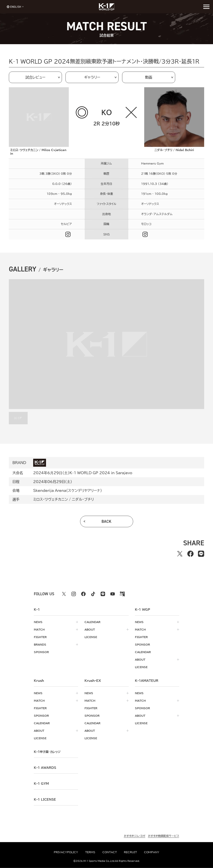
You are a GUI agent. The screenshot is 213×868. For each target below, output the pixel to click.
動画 (149, 77)
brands (40, 644)
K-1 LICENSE (45, 800)
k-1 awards (45, 768)
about (90, 629)
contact (110, 852)
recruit (130, 852)
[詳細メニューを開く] (206, 7)
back (106, 521)
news (38, 622)
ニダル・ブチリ (83, 499)
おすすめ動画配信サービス (164, 836)
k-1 (47, 752)
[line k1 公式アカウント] (103, 594)
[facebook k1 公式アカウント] (83, 594)
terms (90, 852)
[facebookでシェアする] (190, 554)
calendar (92, 622)
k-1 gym (41, 784)
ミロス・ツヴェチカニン (51, 499)
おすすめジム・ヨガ (135, 836)
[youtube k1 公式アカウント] (113, 594)
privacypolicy (66, 852)
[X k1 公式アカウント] (64, 594)
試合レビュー (35, 77)
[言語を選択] (14, 7)
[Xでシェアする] (180, 554)
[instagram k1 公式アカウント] (74, 594)
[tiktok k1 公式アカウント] (93, 594)
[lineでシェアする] (201, 554)
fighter (40, 637)
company (152, 852)
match (39, 629)
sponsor (41, 652)
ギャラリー (92, 77)
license (91, 637)
